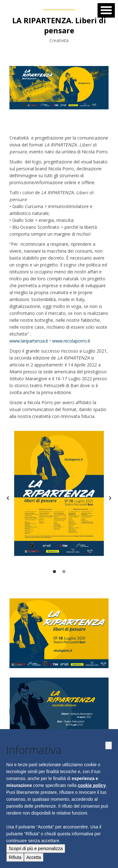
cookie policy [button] (92, 785)
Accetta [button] (34, 857)
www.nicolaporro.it (71, 341)
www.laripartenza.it (29, 341)
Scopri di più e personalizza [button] (36, 849)
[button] (8, 498)
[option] (59, 493)
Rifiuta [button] (15, 857)
